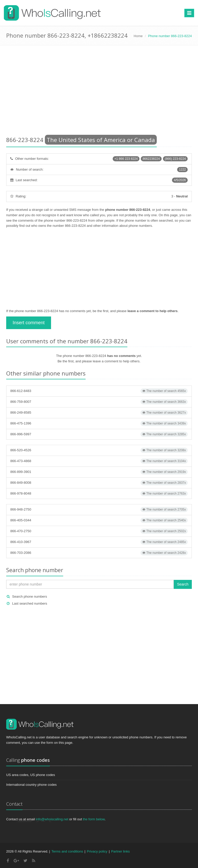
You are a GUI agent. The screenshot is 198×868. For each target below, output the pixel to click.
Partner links (120, 851)
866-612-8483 (99, 391)
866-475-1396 (99, 423)
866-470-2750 (99, 531)
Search (183, 584)
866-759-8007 (99, 402)
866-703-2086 (99, 553)
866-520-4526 (99, 450)
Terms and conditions (67, 851)
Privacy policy (97, 851)
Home (138, 36)
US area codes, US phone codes (31, 775)
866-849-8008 (99, 483)
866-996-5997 (99, 434)
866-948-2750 (99, 510)
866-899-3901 (99, 472)
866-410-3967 (99, 542)
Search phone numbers (30, 596)
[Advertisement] (99, 92)
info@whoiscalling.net (52, 819)
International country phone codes (31, 785)
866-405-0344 (99, 520)
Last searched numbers (30, 603)
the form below (94, 819)
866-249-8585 (99, 413)
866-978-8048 (99, 494)
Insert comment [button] (29, 323)
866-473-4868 (99, 461)
